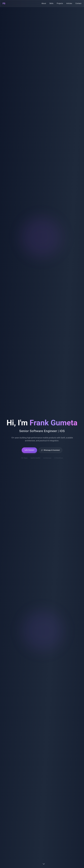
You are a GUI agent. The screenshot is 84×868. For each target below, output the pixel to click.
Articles (69, 4)
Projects (60, 3)
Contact (78, 2)
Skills (51, 3)
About (44, 3)
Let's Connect (29, 452)
